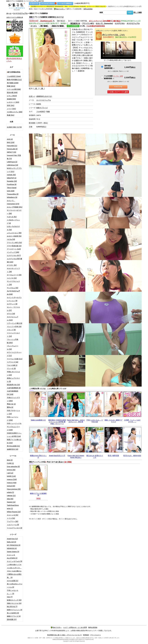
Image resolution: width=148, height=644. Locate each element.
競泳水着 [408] (12, 92)
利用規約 (86, 635)
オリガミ (34, 26)
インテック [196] (13, 252)
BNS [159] (11, 142)
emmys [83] (11, 470)
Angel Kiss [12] (12, 539)
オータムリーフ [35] (14, 275)
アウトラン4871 (88, 23)
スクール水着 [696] (14, 89)
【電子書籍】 (44, 26)
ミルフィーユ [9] (13, 525)
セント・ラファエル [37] (13, 309)
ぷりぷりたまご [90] (14, 233)
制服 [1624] (11, 86)
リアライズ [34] (13, 362)
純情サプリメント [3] (15, 610)
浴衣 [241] (11, 105)
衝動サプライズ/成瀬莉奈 (38, 494)
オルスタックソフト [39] (13, 270)
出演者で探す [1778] (14, 127)
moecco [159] (12, 479)
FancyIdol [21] (12, 146)
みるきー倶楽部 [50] (14, 236)
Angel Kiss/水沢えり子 (57, 456)
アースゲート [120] (14, 249)
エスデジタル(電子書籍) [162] (15, 260)
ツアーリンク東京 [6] (15, 323)
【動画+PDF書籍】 (58, 26)
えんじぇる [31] (13, 515)
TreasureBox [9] (13, 194)
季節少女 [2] (11, 404)
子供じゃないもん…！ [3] (13, 592)
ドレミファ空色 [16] (14, 326)
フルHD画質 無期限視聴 (113, 77)
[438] (13, 293)
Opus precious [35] (14, 489)
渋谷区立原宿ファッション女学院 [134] (14, 435)
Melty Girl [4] (12, 542)
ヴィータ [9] (11, 368)
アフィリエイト (96, 635)
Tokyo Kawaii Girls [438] (12, 189)
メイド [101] (11, 109)
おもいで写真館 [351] (15, 207)
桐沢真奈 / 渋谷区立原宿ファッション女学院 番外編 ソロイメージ (57, 422)
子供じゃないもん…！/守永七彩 (95, 421)
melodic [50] (11, 175)
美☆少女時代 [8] (13, 613)
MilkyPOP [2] (12, 178)
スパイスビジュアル (20, 13)
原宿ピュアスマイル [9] (13, 380)
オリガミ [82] (12, 265)
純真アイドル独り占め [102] (14, 441)
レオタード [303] (13, 102)
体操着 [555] (11, 99)
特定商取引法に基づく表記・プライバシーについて (64, 635)
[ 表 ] (36, 89)
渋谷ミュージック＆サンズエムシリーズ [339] (14, 427)
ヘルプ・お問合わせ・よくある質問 (75, 627)
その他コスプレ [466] (15, 112)
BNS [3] (10, 460)
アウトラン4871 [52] (14, 243)
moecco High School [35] (12, 484)
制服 (48, 112)
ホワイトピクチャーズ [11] (14, 354)
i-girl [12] (10, 473)
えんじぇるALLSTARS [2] (12, 556)
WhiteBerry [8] (12, 197)
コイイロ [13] (12, 278)
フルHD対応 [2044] (14, 76)
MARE (39, 104)
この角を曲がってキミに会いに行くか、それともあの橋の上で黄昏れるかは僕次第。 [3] (14, 571)
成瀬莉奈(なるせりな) (44, 96)
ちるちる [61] (12, 217)
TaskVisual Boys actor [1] (13, 507)
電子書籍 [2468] (13, 83)
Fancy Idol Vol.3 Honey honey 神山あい (76, 456)
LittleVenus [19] (12, 165)
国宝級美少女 (75, 23)
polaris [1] (10, 492)
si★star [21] (11, 496)
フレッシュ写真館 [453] (13, 341)
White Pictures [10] (14, 512)
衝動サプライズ (42, 108)
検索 (101, 12)
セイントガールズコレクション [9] (14, 299)
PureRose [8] (12, 184)
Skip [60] (10, 499)
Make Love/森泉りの (38, 420)
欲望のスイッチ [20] (14, 600)
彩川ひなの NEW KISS (132, 456)
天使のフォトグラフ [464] (13, 399)
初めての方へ (59, 9)
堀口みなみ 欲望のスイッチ (95, 456)
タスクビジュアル (133, 23)
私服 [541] (11, 115)
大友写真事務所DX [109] (13, 393)
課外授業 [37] (12, 619)
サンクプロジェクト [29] (13, 283)
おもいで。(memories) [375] (13, 202)
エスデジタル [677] (14, 255)
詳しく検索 (138, 12)
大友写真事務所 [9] (14, 388)
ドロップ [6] (11, 330)
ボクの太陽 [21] (13, 581)
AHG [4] (10, 139)
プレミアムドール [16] (13, 347)
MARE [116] (11, 476)
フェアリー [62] (13, 521)
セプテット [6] (12, 304)
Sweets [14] (11, 502)
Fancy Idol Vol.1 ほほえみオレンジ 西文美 (76, 421)
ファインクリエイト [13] (13, 335)
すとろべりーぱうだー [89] (14, 212)
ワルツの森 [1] (12, 365)
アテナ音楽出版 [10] (14, 246)
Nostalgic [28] (12, 181)
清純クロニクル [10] (14, 603)
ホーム (9, 13)
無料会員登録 (88, 9)
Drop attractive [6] (13, 467)
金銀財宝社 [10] (13, 449)
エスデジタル (120, 23)
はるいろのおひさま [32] (13, 228)
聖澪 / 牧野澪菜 (113, 456)
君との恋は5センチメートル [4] (15, 586)
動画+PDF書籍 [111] (14, 80)
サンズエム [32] (13, 288)
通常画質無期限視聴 (109, 67)
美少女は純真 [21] (13, 446)
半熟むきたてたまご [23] (13, 373)
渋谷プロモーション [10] (13, 412)
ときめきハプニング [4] (13, 222)
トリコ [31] (11, 518)
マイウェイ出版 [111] (15, 359)
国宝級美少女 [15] (13, 385)
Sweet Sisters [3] (13, 552)
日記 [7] (10, 597)
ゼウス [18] (11, 314)
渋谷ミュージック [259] (13, 419)
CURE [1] (10, 463)
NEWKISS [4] (12, 548)
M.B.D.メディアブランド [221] (14, 170)
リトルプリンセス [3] (15, 528)
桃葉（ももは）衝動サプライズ (113, 421)
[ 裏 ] (42, 89)
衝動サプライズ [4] (14, 616)
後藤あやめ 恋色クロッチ (38, 456)
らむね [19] (11, 239)
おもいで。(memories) (104, 23)
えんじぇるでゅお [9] (15, 561)
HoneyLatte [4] (12, 149)
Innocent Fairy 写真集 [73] (14, 157)
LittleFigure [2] (12, 162)
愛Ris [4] (10, 407)
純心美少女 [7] (12, 607)
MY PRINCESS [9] (14, 545)
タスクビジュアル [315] (13, 318)
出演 (32, 96)
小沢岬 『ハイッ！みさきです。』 (132, 421)
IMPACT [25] (12, 152)
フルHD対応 (41, 112)
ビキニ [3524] (12, 96)
